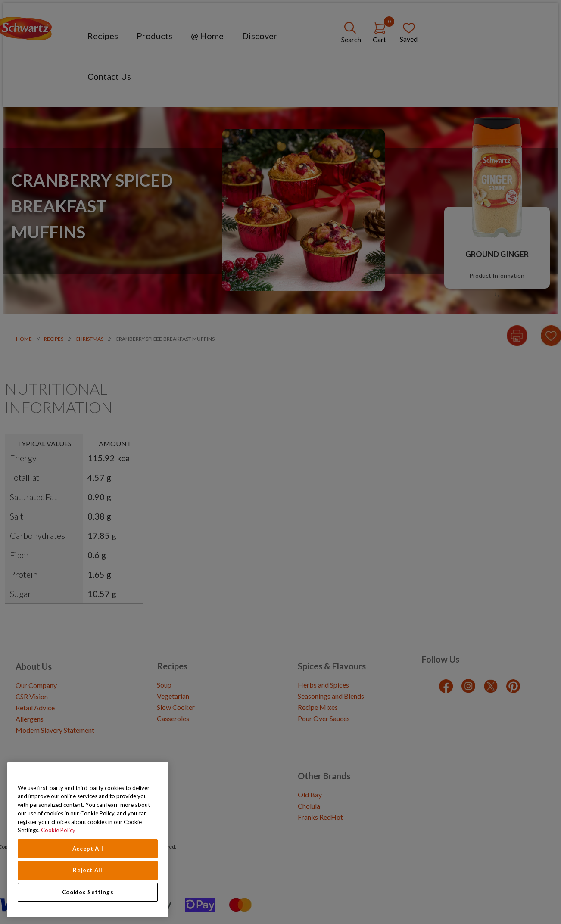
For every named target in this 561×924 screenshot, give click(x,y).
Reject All (88, 870)
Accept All (88, 849)
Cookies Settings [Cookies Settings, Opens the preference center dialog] (88, 892)
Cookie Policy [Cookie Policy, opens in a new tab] (58, 830)
